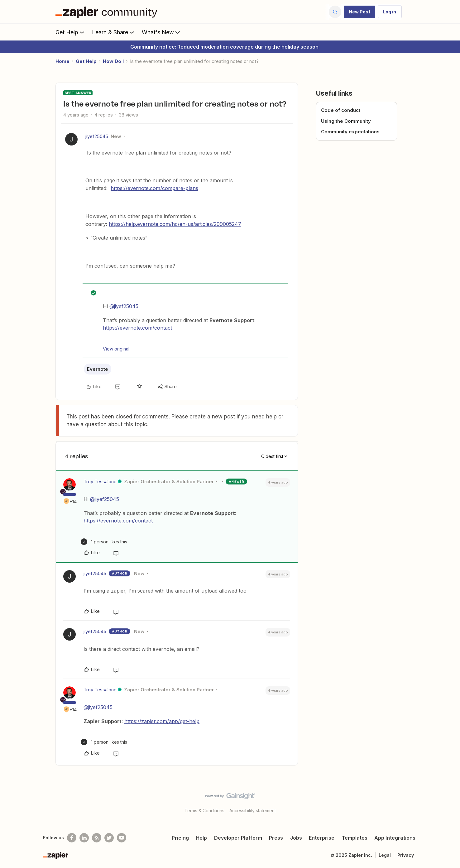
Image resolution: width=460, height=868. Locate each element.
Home (62, 61)
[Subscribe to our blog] (97, 838)
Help (201, 838)
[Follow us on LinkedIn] (84, 838)
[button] (359, 12)
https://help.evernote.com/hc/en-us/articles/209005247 (175, 224)
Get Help (71, 32)
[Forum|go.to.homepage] (108, 12)
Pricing (180, 838)
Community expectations (350, 132)
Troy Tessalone (100, 482)
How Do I (113, 61)
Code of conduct (341, 110)
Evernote (98, 369)
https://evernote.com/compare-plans (154, 188)
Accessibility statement (253, 811)
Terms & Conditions (204, 811)
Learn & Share (114, 32)
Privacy (406, 855)
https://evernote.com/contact (137, 328)
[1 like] (104, 542)
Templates (355, 838)
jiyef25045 (97, 136)
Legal (385, 855)
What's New (162, 32)
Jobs (296, 838)
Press (276, 838)
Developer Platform (238, 838)
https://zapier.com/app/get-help (162, 721)
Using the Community (346, 121)
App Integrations (395, 838)
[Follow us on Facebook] (72, 838)
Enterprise (322, 838)
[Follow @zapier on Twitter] (109, 838)
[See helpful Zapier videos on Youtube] (122, 838)
